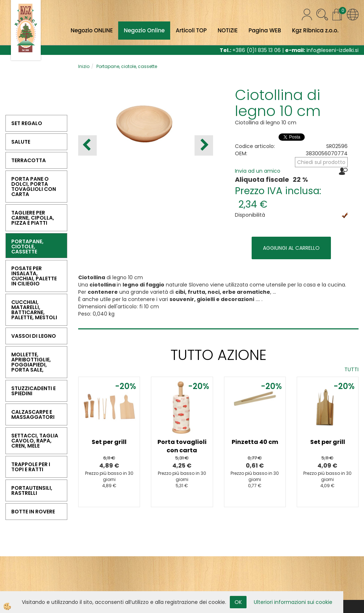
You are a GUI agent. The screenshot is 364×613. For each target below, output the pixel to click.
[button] (204, 145)
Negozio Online (144, 30)
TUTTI (351, 369)
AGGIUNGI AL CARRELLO (291, 248)
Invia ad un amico (258, 171)
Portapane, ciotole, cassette (127, 66)
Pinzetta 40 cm (255, 442)
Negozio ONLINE (92, 30)
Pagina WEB (265, 30)
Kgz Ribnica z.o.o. (315, 30)
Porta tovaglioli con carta (182, 446)
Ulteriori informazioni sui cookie (293, 602)
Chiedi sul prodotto (321, 162)
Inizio (84, 66)
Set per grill (109, 442)
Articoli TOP (191, 30)
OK (238, 602)
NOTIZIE (227, 30)
